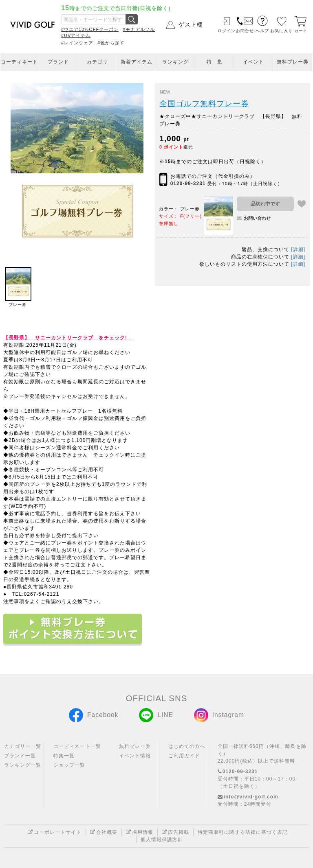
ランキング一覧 (23, 765)
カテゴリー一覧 (23, 746)
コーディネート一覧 (77, 746)
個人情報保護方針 (162, 840)
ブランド (58, 62)
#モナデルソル (139, 29)
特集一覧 (64, 756)
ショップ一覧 (69, 765)
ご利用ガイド (184, 756)
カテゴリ (97, 62)
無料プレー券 (293, 62)
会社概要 (104, 832)
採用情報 (140, 832)
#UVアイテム (76, 35)
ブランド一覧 (20, 756)
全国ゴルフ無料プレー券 (204, 104)
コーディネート (19, 62)
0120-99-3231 (188, 184)
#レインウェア (77, 43)
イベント (253, 62)
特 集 (215, 62)
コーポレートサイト (55, 832)
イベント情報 (135, 756)
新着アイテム (137, 62)
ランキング (175, 62)
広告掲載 (175, 832)
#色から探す (111, 43)
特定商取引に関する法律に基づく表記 (243, 832)
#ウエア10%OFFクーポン (90, 29)
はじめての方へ (187, 746)
